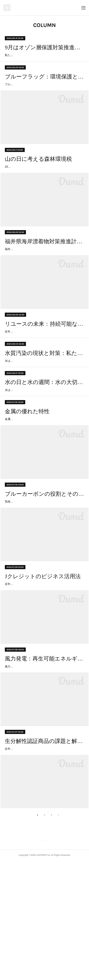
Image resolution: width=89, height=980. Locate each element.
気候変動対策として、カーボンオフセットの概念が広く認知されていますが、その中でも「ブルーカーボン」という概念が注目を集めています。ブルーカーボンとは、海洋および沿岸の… (44, 586)
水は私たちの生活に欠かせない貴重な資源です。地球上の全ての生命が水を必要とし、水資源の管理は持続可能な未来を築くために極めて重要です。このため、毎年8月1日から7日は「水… (44, 455)
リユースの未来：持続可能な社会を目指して (44, 364)
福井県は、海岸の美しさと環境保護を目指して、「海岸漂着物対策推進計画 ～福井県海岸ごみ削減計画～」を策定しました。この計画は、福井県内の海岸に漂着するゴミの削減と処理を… (44, 284)
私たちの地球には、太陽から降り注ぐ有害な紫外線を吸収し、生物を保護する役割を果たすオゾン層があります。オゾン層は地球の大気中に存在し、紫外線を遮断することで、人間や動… (44, 60)
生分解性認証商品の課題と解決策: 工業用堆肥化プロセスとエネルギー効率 (44, 851)
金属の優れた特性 (27, 481)
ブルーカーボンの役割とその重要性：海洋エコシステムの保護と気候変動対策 (44, 574)
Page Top (44, 961)
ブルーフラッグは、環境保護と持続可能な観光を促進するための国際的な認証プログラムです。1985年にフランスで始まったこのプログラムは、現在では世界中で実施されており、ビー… (44, 99)
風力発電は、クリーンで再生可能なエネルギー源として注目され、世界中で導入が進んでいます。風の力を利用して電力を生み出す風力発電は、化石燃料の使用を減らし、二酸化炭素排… (44, 771)
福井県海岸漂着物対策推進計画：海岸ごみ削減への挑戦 (44, 271)
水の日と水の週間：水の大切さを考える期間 (44, 442)
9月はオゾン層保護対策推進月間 (44, 47)
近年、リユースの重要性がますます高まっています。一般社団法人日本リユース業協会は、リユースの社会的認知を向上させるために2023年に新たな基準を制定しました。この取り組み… (44, 376)
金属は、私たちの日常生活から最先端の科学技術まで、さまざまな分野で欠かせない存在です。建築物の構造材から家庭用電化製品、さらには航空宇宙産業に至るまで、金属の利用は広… (44, 494)
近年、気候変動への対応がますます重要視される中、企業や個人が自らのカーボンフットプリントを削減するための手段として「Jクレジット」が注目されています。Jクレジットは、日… (44, 679)
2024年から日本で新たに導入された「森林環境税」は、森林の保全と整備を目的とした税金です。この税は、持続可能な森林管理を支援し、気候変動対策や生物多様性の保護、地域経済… (44, 192)
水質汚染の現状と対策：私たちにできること (44, 403)
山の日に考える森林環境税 (38, 179)
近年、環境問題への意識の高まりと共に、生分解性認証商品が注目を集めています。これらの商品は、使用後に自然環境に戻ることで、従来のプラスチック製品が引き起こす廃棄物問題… (44, 863)
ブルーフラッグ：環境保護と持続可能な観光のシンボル (44, 86)
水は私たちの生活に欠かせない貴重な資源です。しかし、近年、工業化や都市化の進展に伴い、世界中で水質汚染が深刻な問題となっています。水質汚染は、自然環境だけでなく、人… (44, 416)
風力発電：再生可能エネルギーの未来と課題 (44, 758)
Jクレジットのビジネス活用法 (43, 666)
